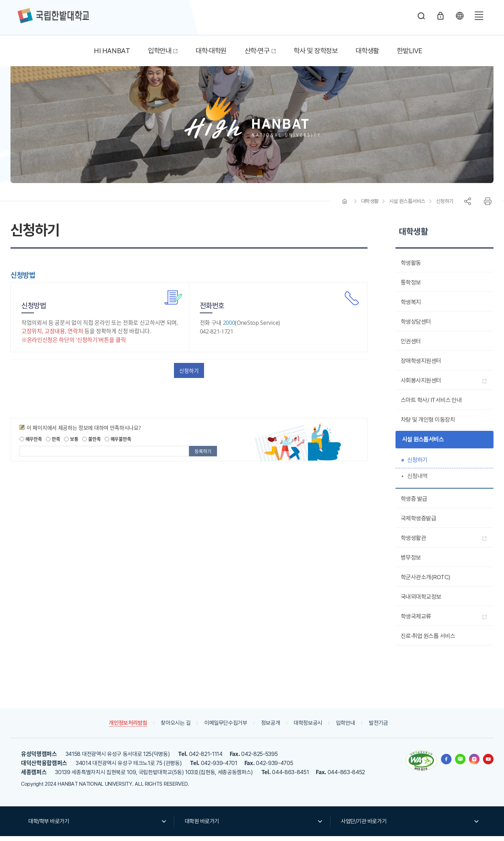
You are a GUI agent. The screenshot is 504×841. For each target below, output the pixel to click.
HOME (345, 206)
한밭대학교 (53, 16)
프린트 (488, 206)
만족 (53, 444)
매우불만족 (118, 444)
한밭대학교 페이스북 (446, 764)
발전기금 (380, 727)
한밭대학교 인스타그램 (474, 764)
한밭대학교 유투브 (488, 764)
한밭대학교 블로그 (460, 764)
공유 (468, 206)
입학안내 (347, 727)
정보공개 (271, 727)
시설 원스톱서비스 (407, 206)
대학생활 (370, 206)
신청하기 (445, 206)
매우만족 (31, 444)
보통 (71, 444)
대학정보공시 (309, 727)
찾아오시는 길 (175, 727)
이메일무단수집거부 (226, 727)
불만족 (91, 444)
